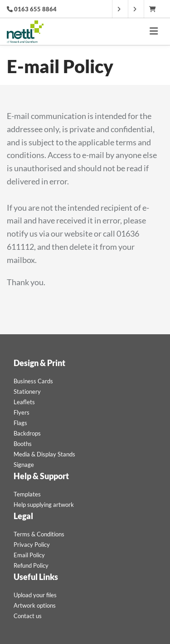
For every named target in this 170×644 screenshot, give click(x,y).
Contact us (28, 616)
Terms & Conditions (39, 534)
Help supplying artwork (44, 505)
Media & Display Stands (44, 454)
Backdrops (27, 433)
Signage (24, 465)
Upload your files (35, 595)
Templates (27, 494)
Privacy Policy (32, 545)
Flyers (22, 412)
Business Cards (33, 381)
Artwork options (35, 605)
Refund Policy (31, 565)
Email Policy (29, 555)
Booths (23, 444)
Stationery (27, 391)
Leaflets (24, 402)
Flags (20, 423)
